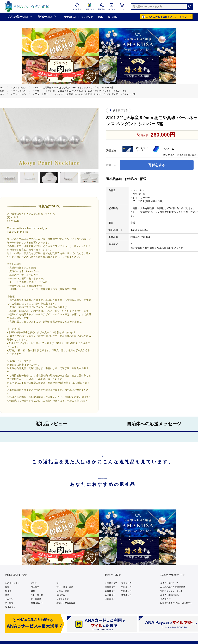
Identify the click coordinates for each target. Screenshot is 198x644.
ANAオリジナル (12, 583)
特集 (100, 17)
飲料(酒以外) (37, 603)
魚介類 (8, 591)
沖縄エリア (110, 599)
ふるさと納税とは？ (170, 583)
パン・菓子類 (37, 595)
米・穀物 (9, 603)
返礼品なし (10, 607)
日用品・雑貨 (63, 591)
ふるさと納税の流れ (170, 595)
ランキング (87, 17)
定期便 (34, 583)
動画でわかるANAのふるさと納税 (176, 603)
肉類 (7, 587)
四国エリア (110, 595)
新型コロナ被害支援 (66, 603)
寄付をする (157, 165)
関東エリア (110, 587)
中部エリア (126, 587)
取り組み (112, 17)
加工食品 (35, 587)
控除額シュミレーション (172, 591)
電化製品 (61, 595)
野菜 (7, 595)
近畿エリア (110, 591)
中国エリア (126, 591)
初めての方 (165, 599)
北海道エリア (111, 583)
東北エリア (126, 583)
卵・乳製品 (36, 599)
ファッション (63, 599)
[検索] (190, 7)
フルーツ (9, 599)
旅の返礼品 (70, 17)
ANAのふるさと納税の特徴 (173, 587)
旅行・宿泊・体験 (65, 587)
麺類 (33, 591)
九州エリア (126, 595)
